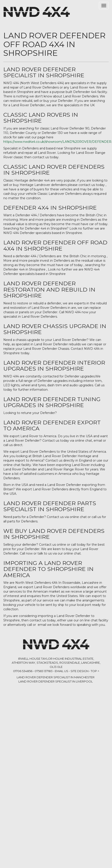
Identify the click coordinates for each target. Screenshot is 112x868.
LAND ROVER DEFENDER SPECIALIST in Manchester (56, 677)
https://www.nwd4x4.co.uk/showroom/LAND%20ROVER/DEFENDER (57, 142)
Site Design (80, 671)
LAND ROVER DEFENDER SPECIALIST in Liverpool (56, 681)
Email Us (62, 671)
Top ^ (95, 671)
